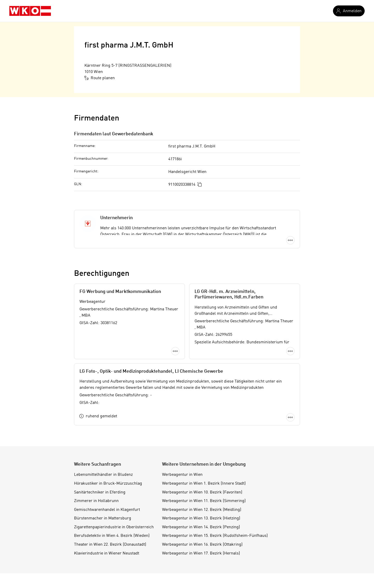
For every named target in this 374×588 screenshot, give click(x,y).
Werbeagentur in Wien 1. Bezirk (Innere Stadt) (204, 484)
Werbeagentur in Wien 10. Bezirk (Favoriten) (202, 492)
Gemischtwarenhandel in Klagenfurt (107, 510)
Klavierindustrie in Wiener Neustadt (107, 553)
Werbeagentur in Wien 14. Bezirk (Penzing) (201, 527)
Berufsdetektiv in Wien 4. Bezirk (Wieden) (112, 536)
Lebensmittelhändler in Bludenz (103, 475)
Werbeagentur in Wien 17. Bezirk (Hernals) (201, 553)
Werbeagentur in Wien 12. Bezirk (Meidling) (202, 510)
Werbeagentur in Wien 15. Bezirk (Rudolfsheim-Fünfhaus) (215, 536)
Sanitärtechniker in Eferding (100, 492)
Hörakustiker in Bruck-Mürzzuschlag (108, 484)
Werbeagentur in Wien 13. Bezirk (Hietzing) (201, 518)
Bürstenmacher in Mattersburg (103, 518)
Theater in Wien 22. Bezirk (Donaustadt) (110, 545)
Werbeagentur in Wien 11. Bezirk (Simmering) (204, 501)
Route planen (100, 78)
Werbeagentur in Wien (182, 475)
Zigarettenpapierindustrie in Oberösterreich (114, 527)
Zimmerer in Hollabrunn (96, 501)
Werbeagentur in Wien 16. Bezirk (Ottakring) (202, 545)
